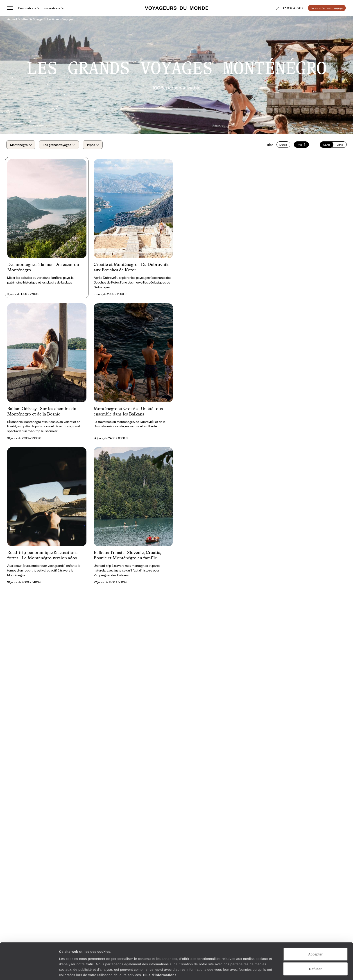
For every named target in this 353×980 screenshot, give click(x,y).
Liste (339, 145)
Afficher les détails (248, 971)
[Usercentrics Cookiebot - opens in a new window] (29, 971)
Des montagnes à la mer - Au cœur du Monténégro (43, 268)
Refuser (315, 951)
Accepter (315, 936)
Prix (300, 145)
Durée (282, 145)
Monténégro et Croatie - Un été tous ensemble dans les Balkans (128, 412)
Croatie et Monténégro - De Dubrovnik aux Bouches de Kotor (131, 268)
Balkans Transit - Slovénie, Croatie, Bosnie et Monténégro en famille (127, 556)
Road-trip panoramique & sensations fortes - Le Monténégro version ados (42, 556)
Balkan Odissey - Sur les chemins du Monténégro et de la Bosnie (42, 412)
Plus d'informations (160, 957)
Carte (326, 145)
